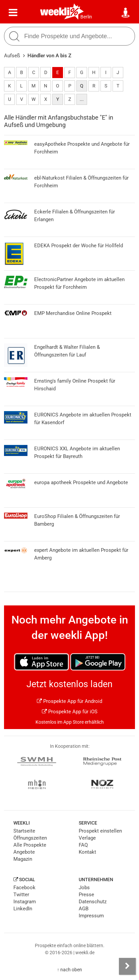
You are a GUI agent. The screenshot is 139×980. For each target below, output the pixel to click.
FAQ (83, 845)
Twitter (21, 895)
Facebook (24, 888)
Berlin (86, 17)
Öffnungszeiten (30, 838)
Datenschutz (93, 902)
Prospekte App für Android (69, 701)
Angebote (24, 852)
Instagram (25, 902)
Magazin (23, 859)
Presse (86, 895)
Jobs (84, 888)
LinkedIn (23, 909)
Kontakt (87, 852)
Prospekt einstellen (100, 831)
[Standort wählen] (126, 13)
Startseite (24, 831)
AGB (84, 909)
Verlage (87, 838)
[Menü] (13, 13)
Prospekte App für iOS (70, 712)
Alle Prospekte (30, 845)
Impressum (91, 916)
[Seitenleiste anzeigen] (127, 966)
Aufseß (12, 56)
